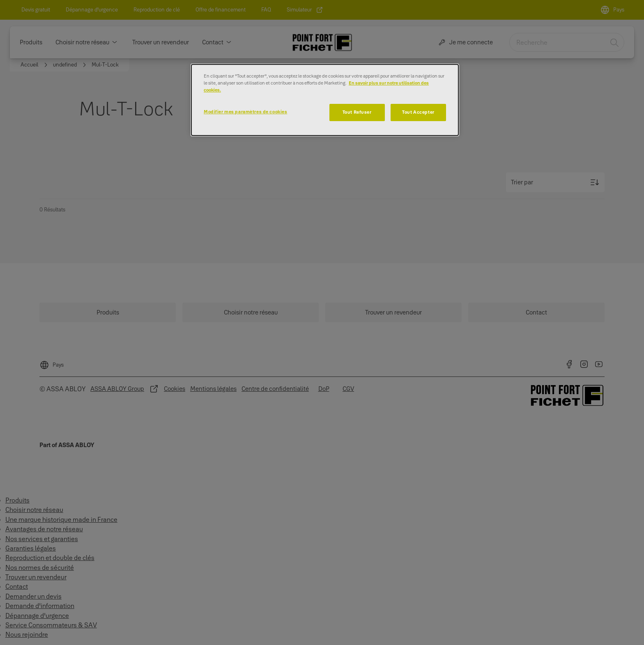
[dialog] (325, 100)
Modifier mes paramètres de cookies (245, 112)
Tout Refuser (357, 112)
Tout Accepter (418, 112)
